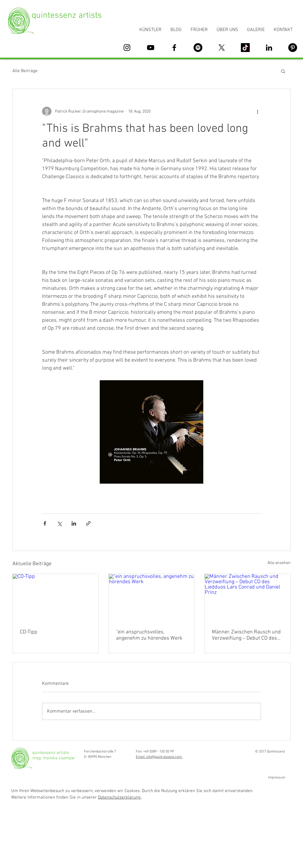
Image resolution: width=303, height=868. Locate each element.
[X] (222, 48)
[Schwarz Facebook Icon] (174, 48)
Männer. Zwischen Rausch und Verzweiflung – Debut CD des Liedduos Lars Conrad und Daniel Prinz (246, 635)
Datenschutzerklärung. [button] (120, 797)
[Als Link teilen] (88, 523)
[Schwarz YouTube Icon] (151, 48)
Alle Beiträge (25, 71)
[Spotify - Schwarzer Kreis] (198, 48)
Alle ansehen (279, 563)
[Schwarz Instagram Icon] (127, 48)
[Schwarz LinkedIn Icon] (269, 48)
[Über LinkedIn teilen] (74, 523)
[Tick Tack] (245, 48)
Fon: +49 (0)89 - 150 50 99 (155, 752)
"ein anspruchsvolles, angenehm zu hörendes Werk (149, 635)
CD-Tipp (29, 632)
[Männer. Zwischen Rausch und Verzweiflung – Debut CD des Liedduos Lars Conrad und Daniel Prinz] (248, 598)
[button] (283, 71)
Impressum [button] (277, 778)
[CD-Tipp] (55, 598)
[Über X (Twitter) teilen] (59, 523)
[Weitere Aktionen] (257, 111)
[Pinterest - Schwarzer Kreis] (293, 48)
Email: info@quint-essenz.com (159, 757)
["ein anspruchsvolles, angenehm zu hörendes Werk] (152, 598)
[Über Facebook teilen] (45, 523)
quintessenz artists (67, 16)
